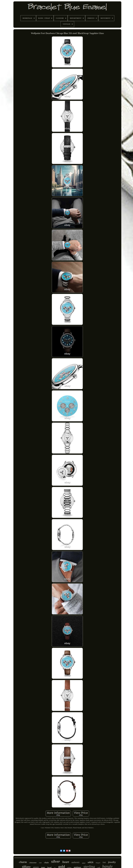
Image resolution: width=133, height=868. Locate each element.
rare (40, 863)
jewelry (112, 862)
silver (56, 861)
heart (66, 862)
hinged (98, 863)
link (104, 862)
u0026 (91, 862)
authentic (76, 862)
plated (84, 863)
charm (23, 862)
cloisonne (33, 863)
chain (46, 863)
